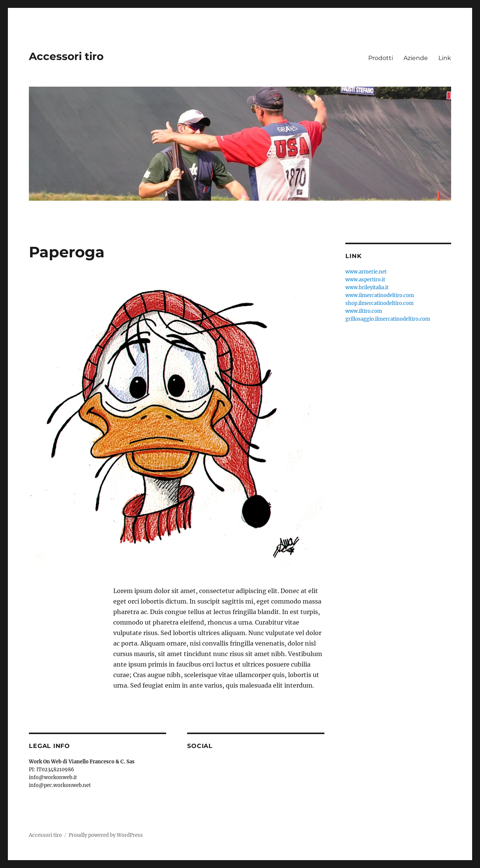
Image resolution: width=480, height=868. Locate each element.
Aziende (416, 58)
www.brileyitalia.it (367, 288)
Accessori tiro (66, 56)
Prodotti (381, 58)
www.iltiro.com (364, 311)
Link (445, 58)
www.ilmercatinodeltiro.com (380, 295)
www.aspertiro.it (365, 280)
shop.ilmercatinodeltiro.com (379, 303)
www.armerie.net (366, 272)
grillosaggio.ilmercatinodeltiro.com (388, 319)
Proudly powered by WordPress (106, 835)
